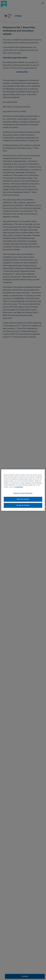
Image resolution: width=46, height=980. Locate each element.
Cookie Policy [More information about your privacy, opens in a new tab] (19, 487)
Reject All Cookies (23, 499)
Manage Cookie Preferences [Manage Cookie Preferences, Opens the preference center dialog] (23, 493)
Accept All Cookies (23, 505)
